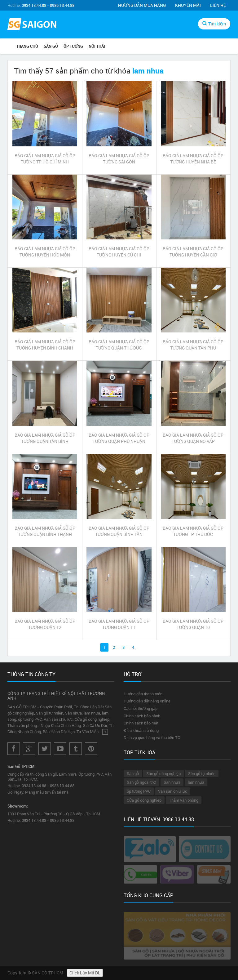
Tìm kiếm (214, 24)
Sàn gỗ (133, 773)
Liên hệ (218, 5)
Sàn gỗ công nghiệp (163, 773)
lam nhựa (196, 782)
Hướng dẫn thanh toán (143, 694)
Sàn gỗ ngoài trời (141, 782)
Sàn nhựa (172, 782)
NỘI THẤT (97, 46)
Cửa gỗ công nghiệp (144, 800)
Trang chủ (27, 46)
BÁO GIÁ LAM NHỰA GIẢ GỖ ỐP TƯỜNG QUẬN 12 (45, 624)
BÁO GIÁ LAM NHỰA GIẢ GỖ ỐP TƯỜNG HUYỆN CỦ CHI (119, 252)
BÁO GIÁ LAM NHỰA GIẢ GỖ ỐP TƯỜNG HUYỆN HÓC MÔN (45, 252)
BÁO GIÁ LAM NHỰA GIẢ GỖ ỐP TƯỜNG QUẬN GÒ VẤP (193, 438)
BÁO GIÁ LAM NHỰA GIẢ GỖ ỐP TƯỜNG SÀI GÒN (119, 159)
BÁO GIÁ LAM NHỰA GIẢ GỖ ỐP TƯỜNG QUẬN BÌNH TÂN (119, 531)
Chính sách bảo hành (142, 716)
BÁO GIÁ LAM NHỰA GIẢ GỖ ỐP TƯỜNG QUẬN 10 (193, 624)
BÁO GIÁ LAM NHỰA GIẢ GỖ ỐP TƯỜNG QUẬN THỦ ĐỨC (119, 345)
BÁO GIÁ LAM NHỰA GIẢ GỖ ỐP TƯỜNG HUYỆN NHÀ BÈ (193, 159)
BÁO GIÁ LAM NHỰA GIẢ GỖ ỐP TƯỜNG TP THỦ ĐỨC (193, 531)
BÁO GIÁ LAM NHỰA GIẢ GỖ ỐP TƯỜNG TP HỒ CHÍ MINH (45, 159)
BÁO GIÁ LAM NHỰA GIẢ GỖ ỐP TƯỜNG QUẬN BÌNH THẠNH (45, 531)
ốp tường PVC (139, 791)
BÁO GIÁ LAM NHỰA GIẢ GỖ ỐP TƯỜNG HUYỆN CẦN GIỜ (193, 252)
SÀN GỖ (51, 46)
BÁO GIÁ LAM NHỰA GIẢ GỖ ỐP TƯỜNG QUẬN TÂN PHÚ (193, 345)
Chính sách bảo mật (141, 723)
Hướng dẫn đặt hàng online (147, 701)
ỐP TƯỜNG (73, 46)
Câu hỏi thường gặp (141, 708)
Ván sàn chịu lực (173, 791)
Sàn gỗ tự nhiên (202, 773)
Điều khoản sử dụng (141, 730)
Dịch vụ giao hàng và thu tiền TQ (152, 737)
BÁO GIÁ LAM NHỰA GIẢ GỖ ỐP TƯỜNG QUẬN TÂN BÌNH (45, 438)
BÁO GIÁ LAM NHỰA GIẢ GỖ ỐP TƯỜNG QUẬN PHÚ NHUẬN (119, 438)
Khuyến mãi (188, 5)
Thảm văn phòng (184, 800)
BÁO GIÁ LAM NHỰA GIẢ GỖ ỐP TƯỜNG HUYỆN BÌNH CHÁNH (45, 345)
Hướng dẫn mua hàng (142, 5)
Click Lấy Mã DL (85, 973)
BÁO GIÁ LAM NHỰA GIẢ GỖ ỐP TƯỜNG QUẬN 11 (119, 624)
